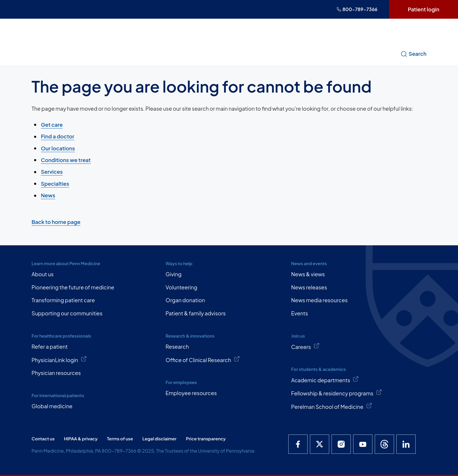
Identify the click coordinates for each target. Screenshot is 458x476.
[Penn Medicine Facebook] (298, 444)
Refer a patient (50, 346)
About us (42, 274)
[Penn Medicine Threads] (384, 444)
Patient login (424, 9)
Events (300, 313)
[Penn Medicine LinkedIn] (406, 444)
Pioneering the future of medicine (73, 287)
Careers (306, 346)
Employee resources (191, 393)
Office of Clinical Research (203, 359)
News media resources (319, 300)
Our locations (58, 148)
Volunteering (182, 287)
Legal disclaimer (159, 438)
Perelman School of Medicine (332, 406)
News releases (309, 287)
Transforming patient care (63, 300)
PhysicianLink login (59, 359)
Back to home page (56, 222)
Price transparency (206, 438)
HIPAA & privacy (81, 438)
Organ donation (185, 300)
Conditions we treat (66, 160)
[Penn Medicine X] (320, 444)
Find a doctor (58, 136)
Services (52, 172)
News (48, 195)
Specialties (55, 184)
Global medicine (52, 406)
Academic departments (325, 380)
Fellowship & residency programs (337, 393)
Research (177, 346)
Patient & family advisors (196, 313)
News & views (308, 274)
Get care (52, 125)
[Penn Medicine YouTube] (363, 444)
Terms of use (120, 438)
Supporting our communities (67, 313)
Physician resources (56, 373)
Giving (174, 274)
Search (413, 54)
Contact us (43, 438)
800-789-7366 (357, 9)
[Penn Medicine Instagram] (341, 444)
